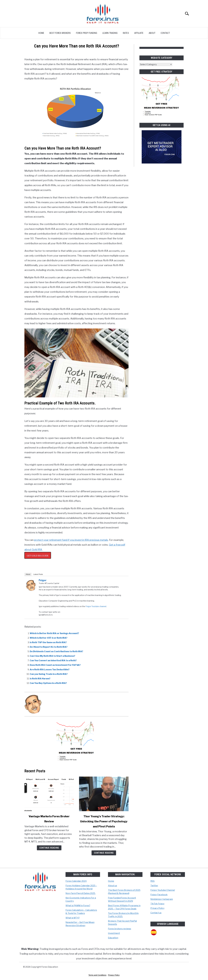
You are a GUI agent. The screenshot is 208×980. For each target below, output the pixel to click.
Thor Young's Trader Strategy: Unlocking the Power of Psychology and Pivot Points (104, 821)
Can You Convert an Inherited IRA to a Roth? (53, 660)
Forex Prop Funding (87, 33)
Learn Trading (110, 33)
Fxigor (43, 580)
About (152, 33)
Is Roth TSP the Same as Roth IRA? (48, 642)
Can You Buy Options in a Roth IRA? (48, 683)
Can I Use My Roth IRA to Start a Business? (52, 656)
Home (41, 33)
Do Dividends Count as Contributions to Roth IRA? (56, 651)
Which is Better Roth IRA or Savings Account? (54, 633)
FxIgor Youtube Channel (163, 890)
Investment (114, 933)
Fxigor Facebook (159, 895)
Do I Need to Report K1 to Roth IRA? (49, 647)
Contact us (156, 913)
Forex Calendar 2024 (76, 881)
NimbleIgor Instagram (162, 899)
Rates (126, 33)
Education (113, 938)
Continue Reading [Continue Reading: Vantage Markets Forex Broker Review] (49, 848)
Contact (165, 33)
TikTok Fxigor (157, 904)
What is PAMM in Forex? (78, 906)
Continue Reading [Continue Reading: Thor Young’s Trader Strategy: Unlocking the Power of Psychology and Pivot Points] (104, 853)
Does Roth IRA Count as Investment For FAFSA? (55, 665)
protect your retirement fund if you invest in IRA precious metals (71, 540)
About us (112, 886)
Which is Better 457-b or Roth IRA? (48, 638)
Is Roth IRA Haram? (40, 679)
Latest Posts (38, 574)
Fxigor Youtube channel (96, 606)
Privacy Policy (157, 908)
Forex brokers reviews (120, 929)
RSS (152, 881)
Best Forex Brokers (60, 33)
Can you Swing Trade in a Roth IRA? (49, 674)
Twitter (154, 886)
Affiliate (139, 33)
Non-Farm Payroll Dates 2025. (81, 893)
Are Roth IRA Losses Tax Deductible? (50, 670)
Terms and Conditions (97, 975)
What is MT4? (73, 918)
